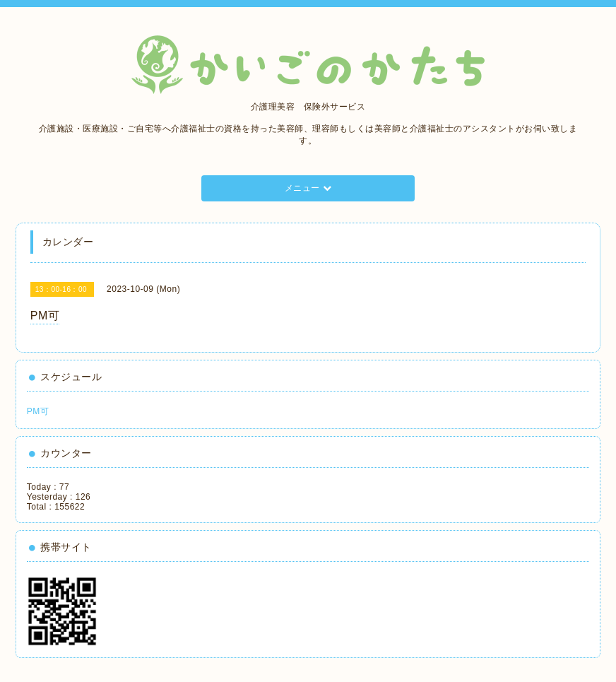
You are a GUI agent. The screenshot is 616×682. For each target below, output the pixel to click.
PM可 (38, 411)
